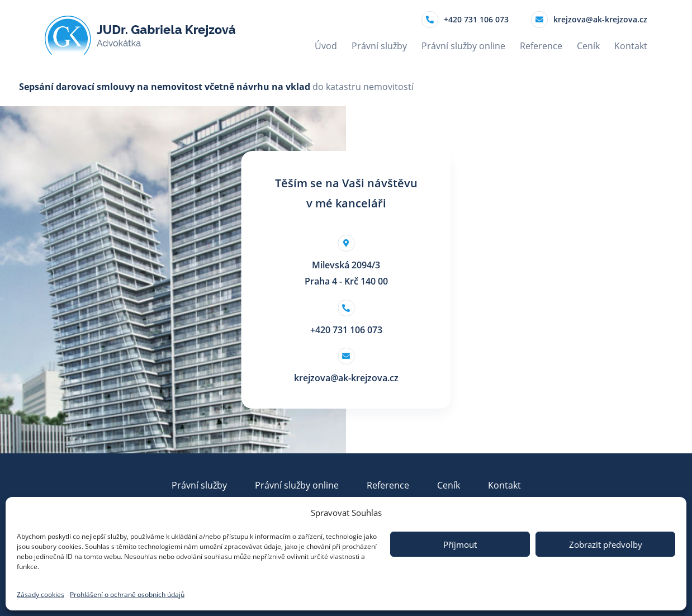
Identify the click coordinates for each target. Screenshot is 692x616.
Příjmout (460, 544)
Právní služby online (463, 46)
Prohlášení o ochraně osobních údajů (127, 594)
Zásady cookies (41, 594)
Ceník (588, 46)
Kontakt (631, 46)
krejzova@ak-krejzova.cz (589, 20)
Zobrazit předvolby (606, 544)
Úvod (326, 46)
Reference (541, 46)
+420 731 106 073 (465, 20)
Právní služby (379, 46)
